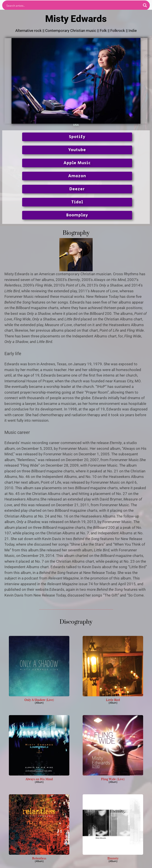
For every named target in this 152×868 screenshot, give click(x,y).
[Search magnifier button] (145, 5)
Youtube (77, 150)
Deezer (77, 189)
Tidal (77, 202)
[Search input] (73, 5)
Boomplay (77, 215)
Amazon (77, 176)
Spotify (77, 137)
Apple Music (77, 163)
